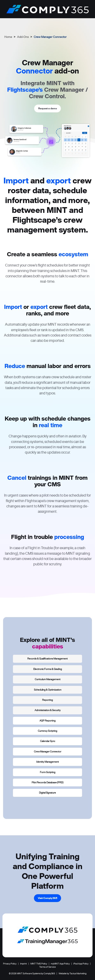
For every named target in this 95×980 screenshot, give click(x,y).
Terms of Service (47, 967)
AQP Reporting (47, 721)
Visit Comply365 (47, 898)
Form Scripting (48, 772)
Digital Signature (47, 793)
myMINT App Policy (60, 964)
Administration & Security (48, 710)
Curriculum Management (48, 679)
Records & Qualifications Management (47, 659)
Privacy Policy (10, 964)
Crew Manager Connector (48, 751)
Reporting (47, 700)
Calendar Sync (48, 741)
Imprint (23, 964)
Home (8, 37)
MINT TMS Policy (39, 964)
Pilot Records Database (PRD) (47, 782)
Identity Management (47, 762)
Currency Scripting (47, 731)
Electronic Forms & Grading (48, 669)
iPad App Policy (81, 964)
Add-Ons (23, 37)
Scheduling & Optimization (48, 690)
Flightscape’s (25, 90)
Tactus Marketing (78, 974)
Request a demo (48, 108)
